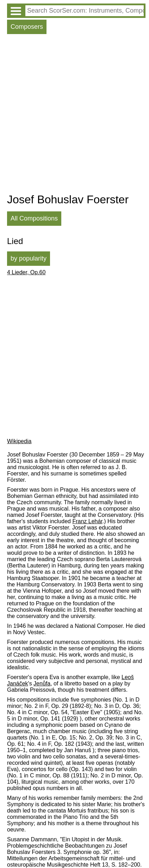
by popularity (29, 258)
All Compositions (34, 218)
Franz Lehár (87, 521)
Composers (27, 27)
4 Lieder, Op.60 (26, 272)
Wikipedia (19, 441)
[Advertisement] (74, 115)
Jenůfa (42, 683)
